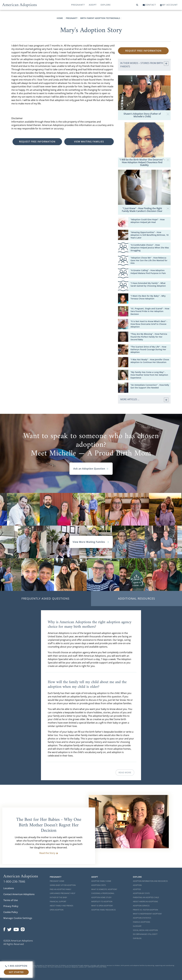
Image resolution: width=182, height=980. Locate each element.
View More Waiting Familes (91, 542)
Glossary (137, 926)
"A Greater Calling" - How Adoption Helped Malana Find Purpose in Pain (148, 272)
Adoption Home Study (101, 897)
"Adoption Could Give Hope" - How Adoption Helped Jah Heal (148, 221)
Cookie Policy (11, 912)
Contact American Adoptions (19, 894)
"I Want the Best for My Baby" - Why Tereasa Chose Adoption (148, 297)
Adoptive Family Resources (104, 910)
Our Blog (137, 938)
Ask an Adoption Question (91, 469)
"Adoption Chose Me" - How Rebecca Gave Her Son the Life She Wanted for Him (149, 260)
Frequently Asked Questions (45, 598)
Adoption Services (141, 906)
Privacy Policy (11, 906)
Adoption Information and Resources (150, 881)
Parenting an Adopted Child (146, 897)
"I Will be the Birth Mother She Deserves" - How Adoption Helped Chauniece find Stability (144, 162)
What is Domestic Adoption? (104, 889)
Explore (106, 5)
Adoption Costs (99, 885)
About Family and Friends (61, 906)
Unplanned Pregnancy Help (62, 893)
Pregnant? (78, 5)
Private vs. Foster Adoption (145, 910)
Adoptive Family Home (101, 881)
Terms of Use (11, 900)
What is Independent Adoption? (147, 914)
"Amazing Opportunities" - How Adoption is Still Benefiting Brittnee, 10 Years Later (150, 235)
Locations (9, 888)
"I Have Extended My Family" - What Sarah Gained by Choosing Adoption (148, 284)
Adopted (137, 889)
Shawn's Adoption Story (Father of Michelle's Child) (147, 115)
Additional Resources (137, 598)
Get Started (16, 972)
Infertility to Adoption (102, 902)
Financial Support (58, 902)
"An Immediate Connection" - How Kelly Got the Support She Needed (150, 386)
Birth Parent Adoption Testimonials (100, 18)
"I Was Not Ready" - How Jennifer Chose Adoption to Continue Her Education (150, 361)
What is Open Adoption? (102, 906)
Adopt (93, 5)
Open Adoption (57, 910)
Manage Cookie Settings (18, 918)
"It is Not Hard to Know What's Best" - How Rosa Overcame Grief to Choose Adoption (149, 324)
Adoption (137, 885)
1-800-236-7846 (14, 881)
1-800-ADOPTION (16, 966)
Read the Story (49, 853)
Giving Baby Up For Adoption (63, 885)
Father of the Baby (58, 897)
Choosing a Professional (103, 893)
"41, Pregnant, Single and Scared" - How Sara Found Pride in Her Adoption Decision (150, 311)
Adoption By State (141, 893)
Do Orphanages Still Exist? (145, 934)
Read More (125, 772)
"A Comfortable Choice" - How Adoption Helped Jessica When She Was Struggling (150, 248)
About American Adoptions (145, 902)
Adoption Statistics (142, 918)
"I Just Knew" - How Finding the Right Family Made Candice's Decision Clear (146, 210)
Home (60, 18)
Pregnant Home (57, 881)
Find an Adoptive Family (61, 889)
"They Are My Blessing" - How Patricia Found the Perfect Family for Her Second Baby (149, 337)
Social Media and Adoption (145, 930)
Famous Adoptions (142, 922)
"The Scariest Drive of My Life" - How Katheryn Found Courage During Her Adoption (148, 349)
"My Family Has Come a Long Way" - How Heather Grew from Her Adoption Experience (149, 375)
